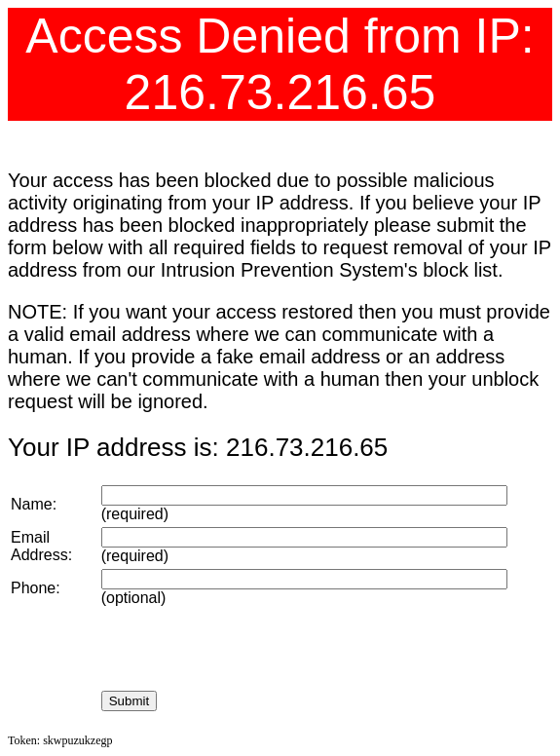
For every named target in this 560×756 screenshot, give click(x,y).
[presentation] (249, 649)
